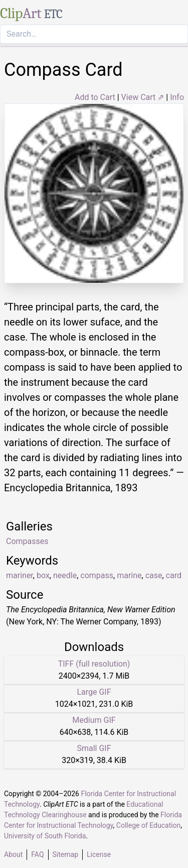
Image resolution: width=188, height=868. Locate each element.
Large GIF (94, 692)
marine (129, 575)
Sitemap (65, 854)
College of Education (149, 825)
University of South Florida (45, 836)
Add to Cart (95, 97)
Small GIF (94, 748)
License (99, 854)
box (43, 575)
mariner (20, 575)
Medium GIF (94, 720)
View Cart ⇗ (143, 97)
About (13, 854)
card (174, 575)
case (154, 575)
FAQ (37, 854)
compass (97, 575)
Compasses (27, 541)
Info (177, 97)
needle (65, 575)
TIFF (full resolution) (94, 664)
